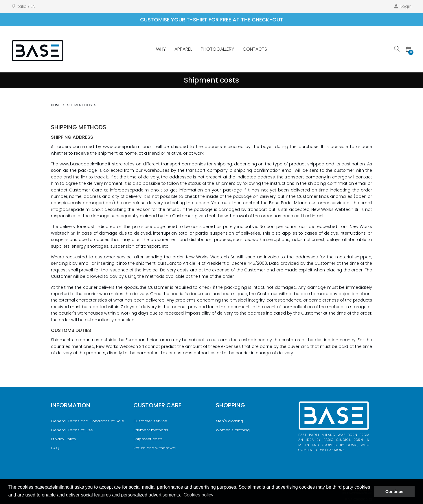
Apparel (183, 49)
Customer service (150, 421)
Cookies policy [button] (198, 495)
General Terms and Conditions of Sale (88, 421)
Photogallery (217, 49)
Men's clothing (229, 421)
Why (161, 49)
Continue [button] (394, 492)
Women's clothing (233, 430)
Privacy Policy (64, 439)
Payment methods (151, 430)
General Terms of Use (72, 430)
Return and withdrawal (155, 448)
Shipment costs (148, 439)
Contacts (255, 49)
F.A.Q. (55, 448)
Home (56, 105)
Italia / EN (26, 6)
